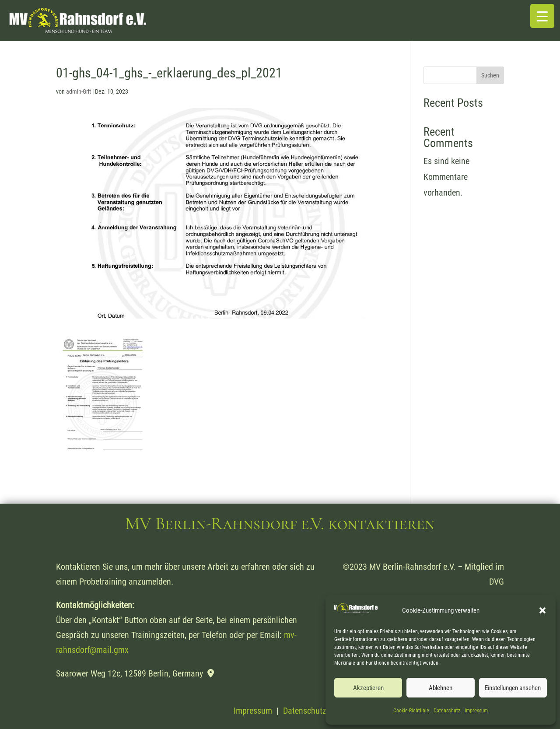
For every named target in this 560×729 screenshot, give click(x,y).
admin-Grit (79, 91)
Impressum (476, 711)
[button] (542, 610)
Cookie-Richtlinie (411, 711)
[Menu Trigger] (542, 16)
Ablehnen (441, 688)
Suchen (490, 75)
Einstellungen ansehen (513, 688)
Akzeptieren (368, 688)
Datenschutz (447, 711)
